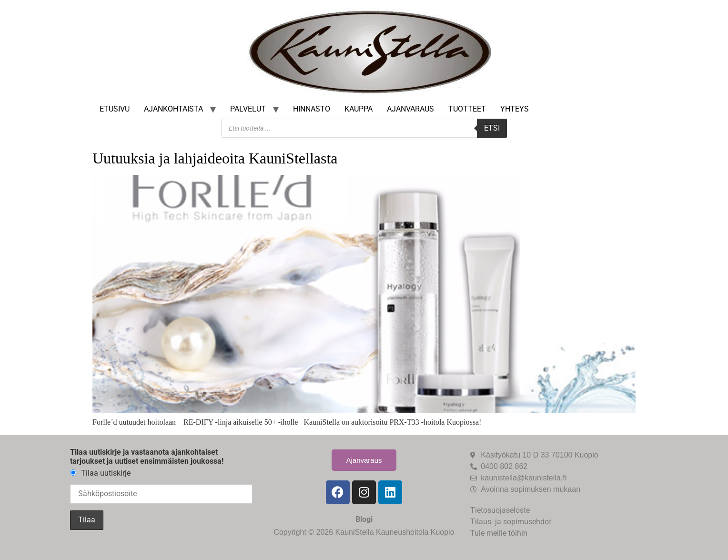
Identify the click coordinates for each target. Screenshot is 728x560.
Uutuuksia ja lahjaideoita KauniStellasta (215, 158)
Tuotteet (467, 109)
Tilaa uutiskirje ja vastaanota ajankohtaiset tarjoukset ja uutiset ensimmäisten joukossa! (147, 457)
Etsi (492, 128)
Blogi (364, 519)
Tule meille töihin (499, 533)
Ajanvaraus (410, 109)
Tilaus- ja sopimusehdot (511, 522)
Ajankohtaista (173, 109)
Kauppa (359, 109)
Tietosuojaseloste (500, 510)
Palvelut (248, 109)
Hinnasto (312, 109)
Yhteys (515, 109)
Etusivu (115, 109)
